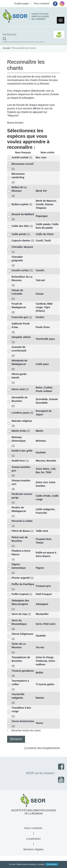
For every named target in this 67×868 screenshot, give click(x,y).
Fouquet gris (43, 586)
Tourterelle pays (45, 339)
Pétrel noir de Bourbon (20, 539)
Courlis (40, 270)
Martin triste (19, 431)
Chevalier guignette (17, 259)
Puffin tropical (20, 594)
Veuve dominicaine (23, 721)
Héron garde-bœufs (19, 376)
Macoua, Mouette (46, 461)
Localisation (33, 839)
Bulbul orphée (20, 204)
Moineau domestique (19, 439)
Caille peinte (19, 234)
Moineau (41, 441)
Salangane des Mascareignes (20, 602)
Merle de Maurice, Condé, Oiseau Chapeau (46, 204)
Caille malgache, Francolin (46, 511)
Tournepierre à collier (20, 683)
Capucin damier (21, 241)
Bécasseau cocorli (23, 164)
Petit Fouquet (44, 594)
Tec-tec (40, 647)
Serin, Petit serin (46, 624)
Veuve (39, 723)
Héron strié (18, 389)
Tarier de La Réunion (19, 646)
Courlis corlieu (20, 270)
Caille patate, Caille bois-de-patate (47, 226)
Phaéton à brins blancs (21, 553)
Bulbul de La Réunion (19, 189)
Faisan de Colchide (17, 292)
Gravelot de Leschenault (19, 349)
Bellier (40, 673)
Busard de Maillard (23, 214)
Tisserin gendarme (23, 671)
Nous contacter (42, 3)
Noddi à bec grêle (22, 451)
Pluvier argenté (21, 578)
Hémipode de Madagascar (19, 362)
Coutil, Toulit (43, 241)
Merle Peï (41, 191)
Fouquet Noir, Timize (44, 541)
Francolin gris (20, 317)
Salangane (42, 604)
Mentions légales (33, 849)
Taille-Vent (42, 531)
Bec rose (41, 157)
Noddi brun (18, 461)
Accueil (6, 48)
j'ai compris (52, 864)
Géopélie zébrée (21, 337)
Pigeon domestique (19, 566)
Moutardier (42, 614)
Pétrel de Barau (21, 531)
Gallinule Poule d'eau (21, 325)
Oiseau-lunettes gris (21, 469)
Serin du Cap (19, 614)
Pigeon (40, 568)
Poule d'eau (43, 327)
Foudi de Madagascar (19, 305)
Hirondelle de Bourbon (20, 399)
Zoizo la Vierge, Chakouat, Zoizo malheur (45, 661)
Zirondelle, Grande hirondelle (47, 401)
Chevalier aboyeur (22, 247)
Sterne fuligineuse (22, 634)
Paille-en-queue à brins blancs (46, 554)
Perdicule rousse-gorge (22, 496)
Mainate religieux (22, 421)
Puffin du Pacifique (23, 584)
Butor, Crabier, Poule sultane (44, 389)
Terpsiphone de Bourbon (21, 659)
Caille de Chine (45, 234)
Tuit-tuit (40, 280)
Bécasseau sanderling (18, 176)
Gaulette (41, 452)
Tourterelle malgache (18, 696)
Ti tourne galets (45, 684)
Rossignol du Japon (44, 413)
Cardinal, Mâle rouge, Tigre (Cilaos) (44, 307)
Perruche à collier (22, 521)
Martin (39, 431)
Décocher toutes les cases (26, 730)
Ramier (40, 698)
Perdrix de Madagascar (19, 509)
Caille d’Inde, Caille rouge (47, 498)
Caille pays (42, 364)
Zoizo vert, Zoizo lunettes (46, 484)
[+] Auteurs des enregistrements (42, 748)
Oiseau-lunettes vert (21, 482)
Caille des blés (20, 226)
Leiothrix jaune (21, 413)
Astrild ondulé (20, 157)
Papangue (42, 216)
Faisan (40, 294)
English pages (22, 3)
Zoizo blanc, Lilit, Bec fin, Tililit (46, 471)
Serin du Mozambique (19, 622)
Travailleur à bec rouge (21, 709)
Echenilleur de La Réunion (22, 279)
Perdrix (40, 317)
